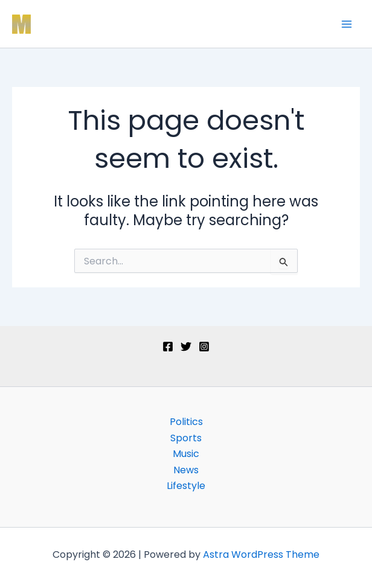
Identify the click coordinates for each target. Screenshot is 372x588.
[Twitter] (186, 347)
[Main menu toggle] (347, 24)
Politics (186, 422)
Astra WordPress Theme (261, 554)
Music (186, 454)
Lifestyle (186, 486)
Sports (186, 438)
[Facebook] (168, 347)
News (186, 470)
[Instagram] (204, 347)
